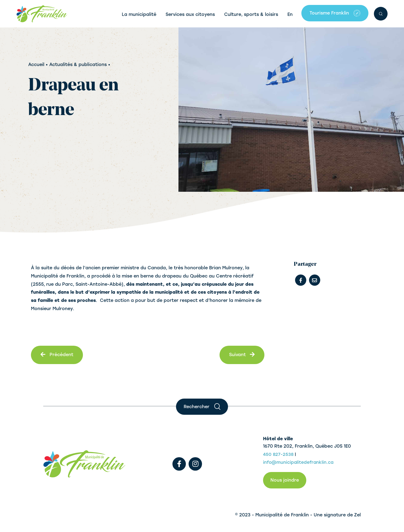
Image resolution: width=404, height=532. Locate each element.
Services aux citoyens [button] (190, 14)
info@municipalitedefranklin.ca (299, 463)
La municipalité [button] (139, 14)
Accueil (36, 65)
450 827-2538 (279, 454)
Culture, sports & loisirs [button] (251, 14)
